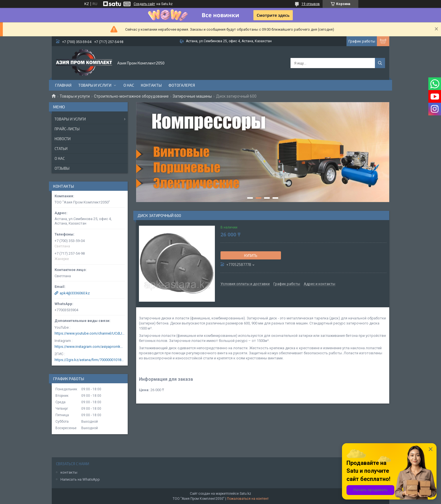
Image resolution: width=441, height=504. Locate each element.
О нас (129, 85)
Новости (63, 139)
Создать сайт (144, 4)
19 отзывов (311, 4)
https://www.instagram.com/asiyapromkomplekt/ (90, 347)
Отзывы (62, 168)
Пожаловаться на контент (248, 499)
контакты (69, 472)
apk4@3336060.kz (75, 293)
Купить (251, 256)
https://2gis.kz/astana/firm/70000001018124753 (90, 360)
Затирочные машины (192, 96)
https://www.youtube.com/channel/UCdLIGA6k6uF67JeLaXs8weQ (90, 333)
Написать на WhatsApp (80, 479)
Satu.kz (245, 494)
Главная (63, 85)
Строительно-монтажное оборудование (131, 96)
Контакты (151, 85)
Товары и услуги (95, 85)
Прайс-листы (67, 129)
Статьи (61, 149)
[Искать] (380, 63)
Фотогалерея (182, 85)
